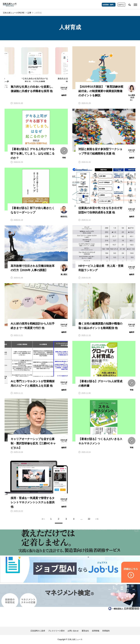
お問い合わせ (73, 631)
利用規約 (106, 631)
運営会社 (85, 631)
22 (89, 519)
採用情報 (96, 631)
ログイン (121, 5)
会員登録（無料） (109, 5)
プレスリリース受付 (56, 631)
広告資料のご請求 (38, 631)
